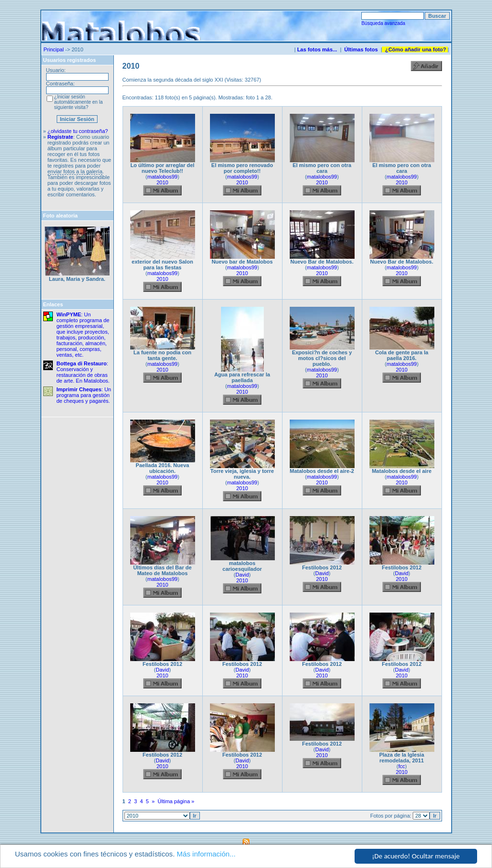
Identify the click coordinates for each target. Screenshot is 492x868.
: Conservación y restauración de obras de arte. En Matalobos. (83, 372)
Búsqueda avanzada (383, 23)
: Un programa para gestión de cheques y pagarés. (84, 395)
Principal (54, 49)
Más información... (206, 854)
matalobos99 (163, 177)
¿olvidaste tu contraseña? (78, 131)
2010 (162, 182)
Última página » (176, 801)
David (242, 575)
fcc (402, 766)
